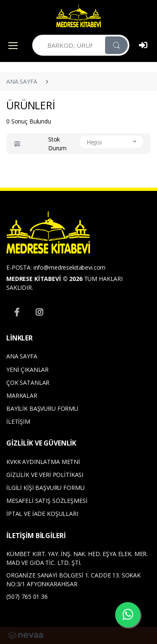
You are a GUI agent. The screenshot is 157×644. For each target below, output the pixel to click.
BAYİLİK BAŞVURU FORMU (42, 408)
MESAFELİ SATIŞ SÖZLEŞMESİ (47, 501)
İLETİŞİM (18, 421)
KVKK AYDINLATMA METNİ (43, 462)
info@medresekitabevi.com (70, 267)
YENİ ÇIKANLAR (27, 370)
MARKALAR (22, 395)
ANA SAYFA (22, 81)
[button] (17, 144)
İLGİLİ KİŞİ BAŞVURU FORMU (45, 488)
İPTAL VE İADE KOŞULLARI (42, 514)
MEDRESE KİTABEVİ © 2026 (44, 279)
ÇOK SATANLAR (28, 383)
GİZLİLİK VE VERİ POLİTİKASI (45, 475)
